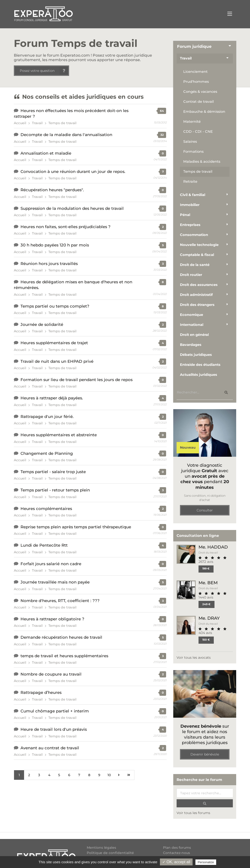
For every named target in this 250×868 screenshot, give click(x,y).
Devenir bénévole (205, 754)
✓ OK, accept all (176, 862)
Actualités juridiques (199, 375)
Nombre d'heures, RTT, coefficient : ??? (60, 601)
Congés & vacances (200, 92)
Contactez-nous (176, 853)
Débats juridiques (196, 355)
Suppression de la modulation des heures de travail (72, 208)
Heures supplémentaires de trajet (54, 343)
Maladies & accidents (202, 162)
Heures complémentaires (46, 509)
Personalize (206, 862)
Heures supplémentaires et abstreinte (59, 435)
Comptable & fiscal (197, 255)
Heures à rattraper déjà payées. (52, 398)
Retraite (190, 181)
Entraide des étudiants (200, 365)
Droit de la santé (195, 265)
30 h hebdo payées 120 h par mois (55, 245)
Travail (37, 123)
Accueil (20, 123)
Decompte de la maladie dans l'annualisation (66, 135)
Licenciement (195, 72)
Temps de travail (62, 123)
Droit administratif (196, 295)
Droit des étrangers (197, 305)
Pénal (185, 215)
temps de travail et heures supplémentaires (64, 656)
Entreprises (190, 225)
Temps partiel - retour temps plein (55, 490)
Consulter (205, 510)
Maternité (192, 122)
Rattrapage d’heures (41, 692)
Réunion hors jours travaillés (49, 264)
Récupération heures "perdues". (52, 190)
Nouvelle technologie (199, 245)
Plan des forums (177, 848)
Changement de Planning (47, 453)
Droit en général (194, 335)
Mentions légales (101, 848)
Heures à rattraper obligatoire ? (52, 619)
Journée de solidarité (42, 324)
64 (162, 111)
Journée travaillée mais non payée (55, 582)
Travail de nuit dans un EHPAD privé (57, 361)
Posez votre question (44, 71)
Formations (193, 152)
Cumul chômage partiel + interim (55, 711)
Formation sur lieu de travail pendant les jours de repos (77, 380)
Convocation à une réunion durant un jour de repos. (73, 172)
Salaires (190, 142)
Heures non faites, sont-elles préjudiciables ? (66, 227)
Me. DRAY (209, 618)
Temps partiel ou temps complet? (55, 306)
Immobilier (190, 205)
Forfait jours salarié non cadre (51, 564)
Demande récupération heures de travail (61, 637)
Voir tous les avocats (194, 657)
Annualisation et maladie (46, 153)
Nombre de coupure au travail (51, 674)
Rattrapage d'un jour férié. (47, 417)
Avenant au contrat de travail (50, 748)
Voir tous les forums (193, 813)
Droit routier (191, 275)
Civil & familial (193, 195)
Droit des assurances (199, 285)
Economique (191, 315)
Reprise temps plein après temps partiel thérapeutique (76, 527)
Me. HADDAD (213, 547)
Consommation (194, 235)
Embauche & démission (204, 112)
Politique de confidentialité (110, 853)
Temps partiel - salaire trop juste (53, 472)
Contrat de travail (199, 102)
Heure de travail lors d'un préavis (54, 729)
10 (109, 775)
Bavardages (191, 345)
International (192, 325)
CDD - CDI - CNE (198, 132)
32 (162, 135)
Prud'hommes (196, 82)
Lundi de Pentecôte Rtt (44, 545)
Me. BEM (208, 583)
